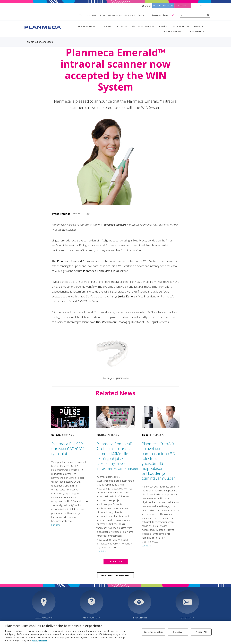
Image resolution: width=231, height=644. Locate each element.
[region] (115, 632)
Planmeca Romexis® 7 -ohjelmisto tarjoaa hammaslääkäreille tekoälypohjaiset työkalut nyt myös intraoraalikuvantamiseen (118, 456)
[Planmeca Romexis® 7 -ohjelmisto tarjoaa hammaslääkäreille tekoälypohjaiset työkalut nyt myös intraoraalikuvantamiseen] (115, 417)
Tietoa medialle (139, 618)
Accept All (201, 632)
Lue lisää (56, 525)
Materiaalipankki (115, 15)
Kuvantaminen (197, 31)
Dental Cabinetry (180, 26)
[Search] (208, 15)
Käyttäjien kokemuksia (143, 26)
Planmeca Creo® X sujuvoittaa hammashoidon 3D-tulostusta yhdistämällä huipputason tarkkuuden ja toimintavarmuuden (159, 461)
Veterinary (183, 5)
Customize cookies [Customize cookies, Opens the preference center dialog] (154, 632)
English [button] (146, 6)
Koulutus (141, 15)
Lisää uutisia (115, 562)
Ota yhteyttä (130, 15)
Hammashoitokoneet (87, 26)
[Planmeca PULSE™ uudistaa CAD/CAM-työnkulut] (70, 417)
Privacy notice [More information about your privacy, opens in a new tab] (40, 641)
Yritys (82, 15)
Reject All (178, 632)
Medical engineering (163, 5)
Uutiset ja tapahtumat (96, 15)
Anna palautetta (92, 618)
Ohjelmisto (121, 26)
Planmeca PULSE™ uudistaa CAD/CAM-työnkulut (68, 449)
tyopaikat (199, 26)
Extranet (200, 5)
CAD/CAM (107, 26)
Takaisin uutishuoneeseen (38, 42)
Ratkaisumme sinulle (175, 31)
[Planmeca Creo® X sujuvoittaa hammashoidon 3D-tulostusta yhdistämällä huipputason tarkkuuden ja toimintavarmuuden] (161, 417)
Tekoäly (163, 26)
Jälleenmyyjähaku (161, 15)
